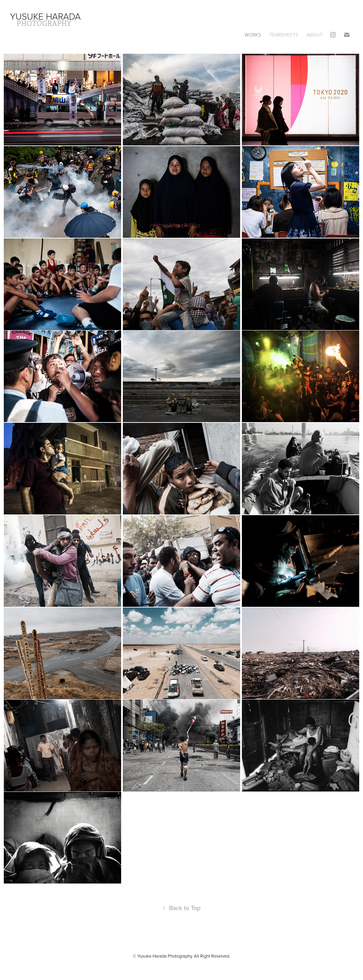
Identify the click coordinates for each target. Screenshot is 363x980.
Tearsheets (284, 35)
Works (253, 35)
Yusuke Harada (45, 16)
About (315, 35)
